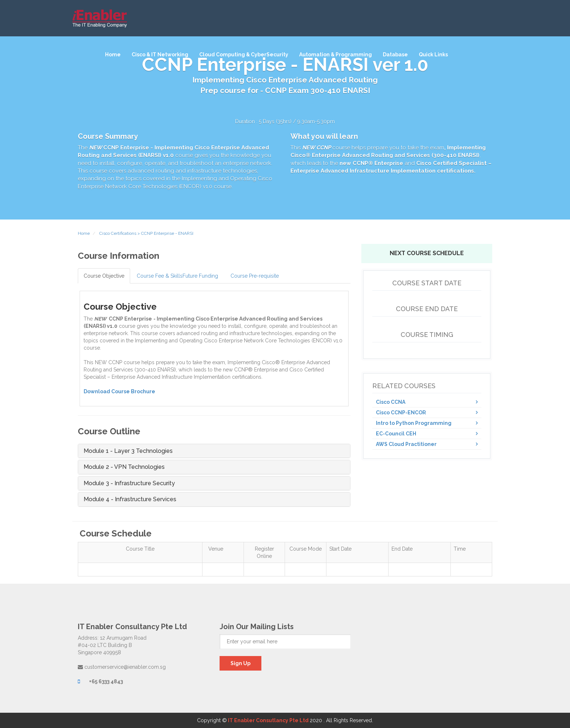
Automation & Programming (336, 55)
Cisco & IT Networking (160, 55)
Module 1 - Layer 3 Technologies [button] (128, 451)
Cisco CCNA (391, 402)
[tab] (214, 451)
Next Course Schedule (427, 253)
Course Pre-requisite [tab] (255, 276)
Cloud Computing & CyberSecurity (244, 55)
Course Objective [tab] (104, 276)
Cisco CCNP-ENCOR (401, 413)
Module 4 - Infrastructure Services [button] (130, 499)
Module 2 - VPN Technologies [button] (124, 467)
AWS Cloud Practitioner (406, 444)
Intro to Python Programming (414, 423)
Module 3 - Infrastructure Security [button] (129, 483)
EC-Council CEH (396, 434)
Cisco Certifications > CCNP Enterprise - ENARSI (146, 233)
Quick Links (433, 55)
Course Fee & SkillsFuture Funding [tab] (177, 276)
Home (113, 55)
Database (395, 55)
